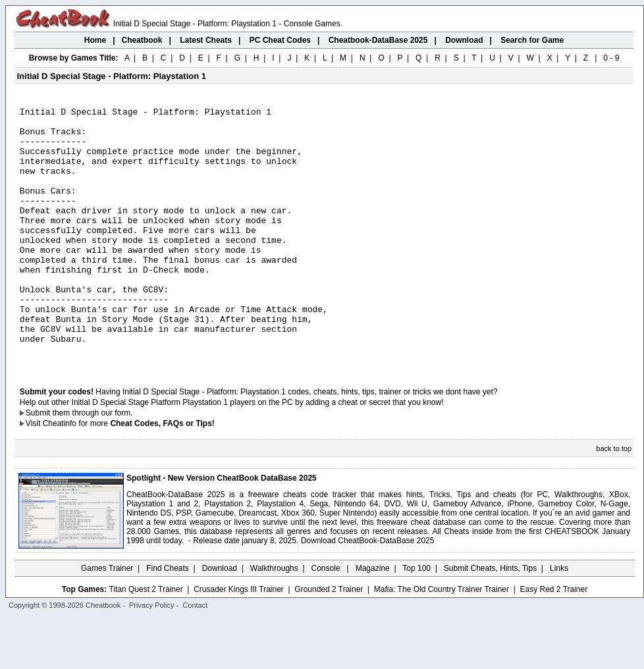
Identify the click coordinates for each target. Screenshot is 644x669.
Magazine (373, 620)
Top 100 (416, 620)
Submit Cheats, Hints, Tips (490, 620)
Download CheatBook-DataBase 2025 (368, 592)
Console (327, 620)
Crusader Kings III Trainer (239, 641)
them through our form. (93, 464)
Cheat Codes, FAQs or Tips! (162, 475)
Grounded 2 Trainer (329, 641)
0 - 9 (611, 58)
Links (559, 620)
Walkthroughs (274, 620)
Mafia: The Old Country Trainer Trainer (442, 641)
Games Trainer (107, 620)
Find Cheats (168, 620)
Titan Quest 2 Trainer (146, 641)
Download (220, 620)
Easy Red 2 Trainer (553, 641)
